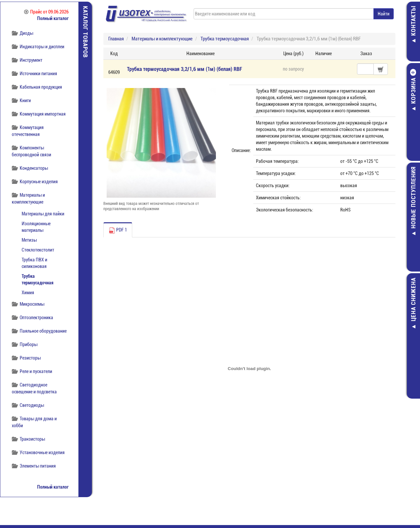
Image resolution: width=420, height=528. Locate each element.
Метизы (29, 240)
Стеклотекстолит (38, 250)
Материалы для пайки (43, 214)
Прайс (46, 12)
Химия (28, 293)
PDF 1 (118, 231)
